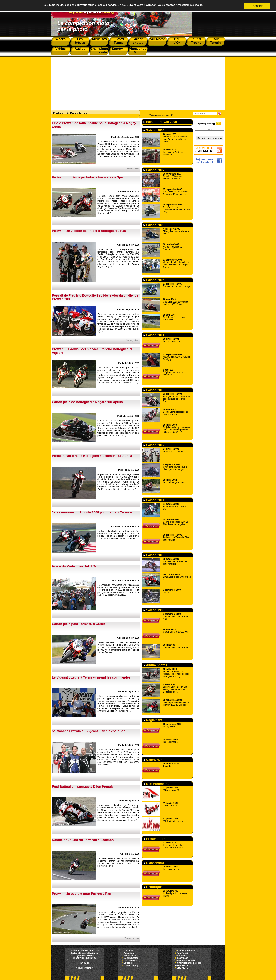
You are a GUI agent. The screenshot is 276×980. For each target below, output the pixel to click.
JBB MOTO (183, 968)
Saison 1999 (154, 610)
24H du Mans (130, 960)
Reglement (153, 720)
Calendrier (153, 760)
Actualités (129, 953)
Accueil (80, 968)
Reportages (78, 113)
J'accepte (257, 6)
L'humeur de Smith (187, 951)
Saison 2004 (154, 335)
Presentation (154, 839)
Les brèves (129, 951)
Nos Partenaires (157, 784)
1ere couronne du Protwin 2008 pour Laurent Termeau (93, 512)
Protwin (58, 113)
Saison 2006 (154, 225)
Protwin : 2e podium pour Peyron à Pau (81, 894)
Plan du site (85, 963)
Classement (154, 863)
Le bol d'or (129, 963)
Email (209, 129)
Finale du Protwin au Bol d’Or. (74, 566)
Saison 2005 (154, 280)
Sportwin (182, 956)
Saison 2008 (154, 130)
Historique (153, 887)
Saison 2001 (154, 500)
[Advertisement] (138, 82)
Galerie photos (131, 958)
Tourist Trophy (131, 965)
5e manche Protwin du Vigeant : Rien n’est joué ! (89, 731)
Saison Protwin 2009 (160, 122)
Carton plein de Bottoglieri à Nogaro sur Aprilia (87, 402)
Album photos (155, 665)
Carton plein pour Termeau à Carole (79, 624)
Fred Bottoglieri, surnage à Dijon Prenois (83, 787)
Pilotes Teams (131, 956)
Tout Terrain (183, 953)
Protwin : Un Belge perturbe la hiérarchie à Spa (87, 177)
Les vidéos (183, 958)
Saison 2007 (154, 170)
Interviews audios (186, 960)
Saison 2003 (154, 390)
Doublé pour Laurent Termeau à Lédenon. (83, 840)
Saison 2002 (154, 445)
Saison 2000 (154, 555)
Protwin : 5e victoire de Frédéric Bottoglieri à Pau (89, 231)
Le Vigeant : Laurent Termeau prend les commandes (91, 677)
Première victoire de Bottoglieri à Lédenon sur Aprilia (92, 456)
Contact (89, 968)
